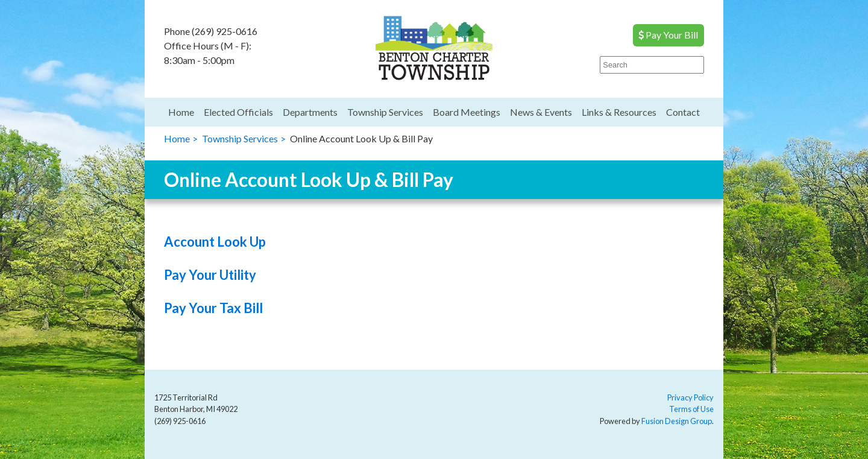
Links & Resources (619, 112)
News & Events (541, 112)
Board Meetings (467, 112)
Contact (683, 112)
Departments (310, 112)
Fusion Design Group (677, 421)
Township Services (385, 112)
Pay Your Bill (668, 35)
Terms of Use (691, 409)
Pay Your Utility (210, 275)
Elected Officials (238, 112)
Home (181, 112)
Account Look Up (215, 242)
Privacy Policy (690, 397)
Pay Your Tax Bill (213, 308)
